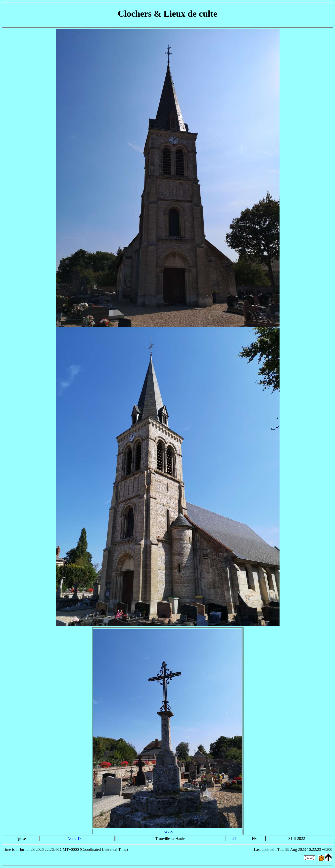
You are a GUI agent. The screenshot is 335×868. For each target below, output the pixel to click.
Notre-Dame (77, 839)
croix (168, 831)
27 (235, 839)
